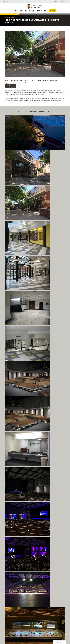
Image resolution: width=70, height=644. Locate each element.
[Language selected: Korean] (60, 642)
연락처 (55, 2)
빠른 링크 (39, 11)
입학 (21, 11)
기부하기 (53, 11)
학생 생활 (32, 11)
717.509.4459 (63, 2)
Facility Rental (9, 18)
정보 (16, 11)
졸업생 (46, 11)
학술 (26, 11)
